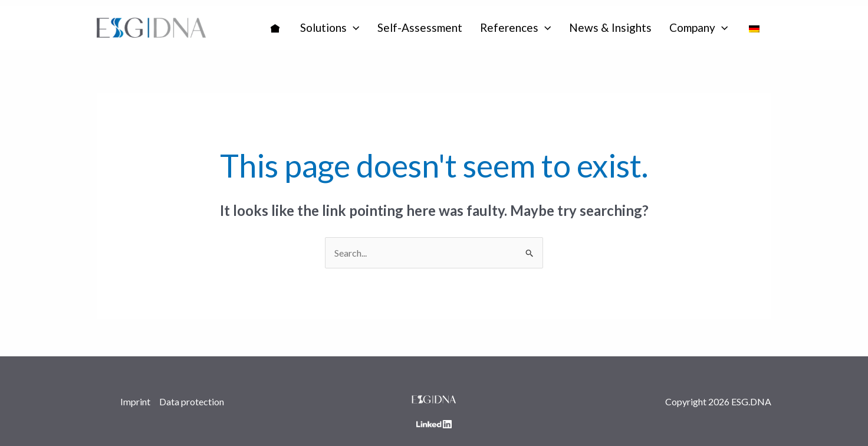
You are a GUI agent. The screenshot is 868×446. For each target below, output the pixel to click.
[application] (353, 28)
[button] (330, 28)
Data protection (192, 401)
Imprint (135, 401)
